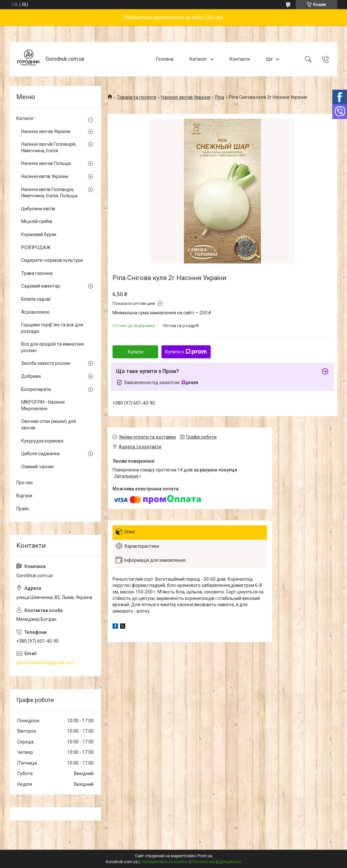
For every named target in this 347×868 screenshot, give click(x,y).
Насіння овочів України (186, 97)
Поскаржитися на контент (165, 862)
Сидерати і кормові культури (52, 260)
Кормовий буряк (39, 234)
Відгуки (24, 496)
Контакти (240, 59)
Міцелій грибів (37, 221)
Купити (136, 352)
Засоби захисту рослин (46, 363)
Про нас (25, 483)
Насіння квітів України (45, 176)
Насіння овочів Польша (46, 163)
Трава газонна (37, 273)
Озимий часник (38, 467)
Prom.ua (205, 856)
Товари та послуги (136, 97)
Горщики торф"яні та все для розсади (52, 328)
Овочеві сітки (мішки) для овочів (49, 425)
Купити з (186, 352)
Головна (165, 59)
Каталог (198, 59)
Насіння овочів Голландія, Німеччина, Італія (49, 147)
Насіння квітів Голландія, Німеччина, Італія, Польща (49, 193)
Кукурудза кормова (42, 441)
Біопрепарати (36, 389)
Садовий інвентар (41, 286)
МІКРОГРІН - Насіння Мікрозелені (43, 405)
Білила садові (36, 299)
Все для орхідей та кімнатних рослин (53, 347)
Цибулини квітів (38, 209)
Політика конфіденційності (216, 862)
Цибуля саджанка (40, 454)
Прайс (23, 509)
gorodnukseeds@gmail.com (45, 663)
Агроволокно (35, 312)
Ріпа (219, 97)
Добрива (31, 376)
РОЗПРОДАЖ (36, 247)
